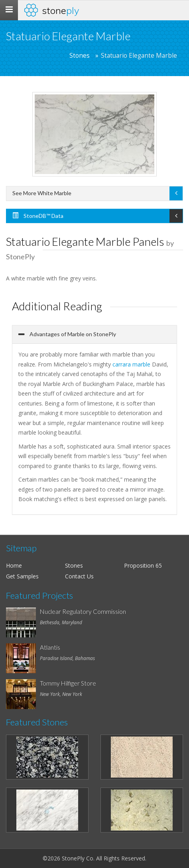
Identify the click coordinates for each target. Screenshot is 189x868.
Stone (61, 10)
